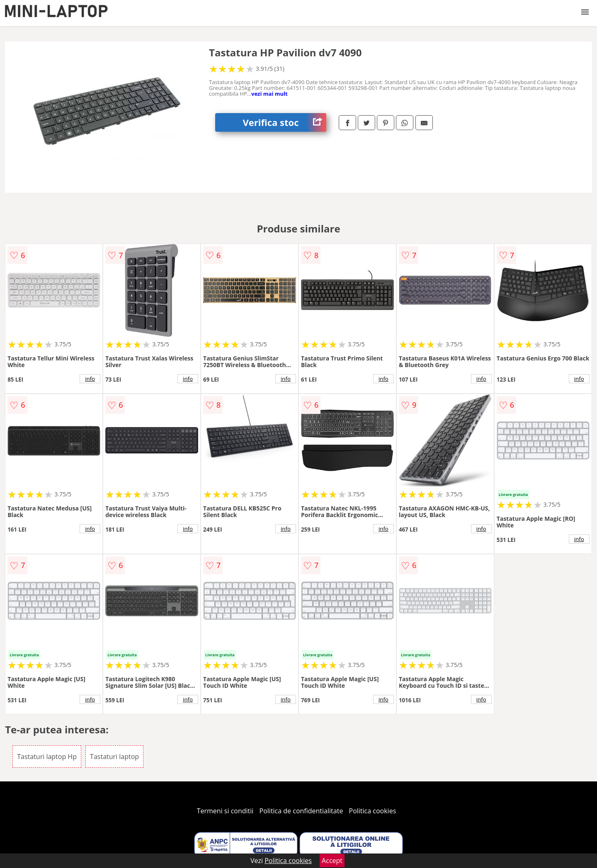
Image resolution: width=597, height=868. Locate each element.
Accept (332, 861)
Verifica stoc (285, 122)
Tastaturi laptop (114, 757)
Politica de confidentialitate (301, 811)
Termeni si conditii (225, 811)
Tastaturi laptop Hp (47, 757)
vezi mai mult (269, 94)
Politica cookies (373, 811)
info (90, 379)
